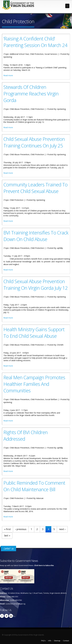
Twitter (6, 616)
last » (7, 535)
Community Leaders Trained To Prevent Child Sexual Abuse (35, 188)
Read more (8, 75)
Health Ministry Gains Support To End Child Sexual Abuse (34, 333)
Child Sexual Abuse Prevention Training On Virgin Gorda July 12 (36, 285)
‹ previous (21, 529)
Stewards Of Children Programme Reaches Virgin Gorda (31, 94)
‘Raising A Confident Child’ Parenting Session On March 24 (35, 42)
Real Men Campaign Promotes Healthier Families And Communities (34, 384)
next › (62, 529)
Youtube (11, 616)
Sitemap (57, 641)
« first (8, 529)
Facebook (2, 616)
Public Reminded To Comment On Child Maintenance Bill (34, 486)
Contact (66, 641)
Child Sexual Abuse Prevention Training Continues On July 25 (34, 142)
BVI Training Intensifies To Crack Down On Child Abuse (36, 236)
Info (50, 641)
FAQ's (43, 641)
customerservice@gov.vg (15, 604)
